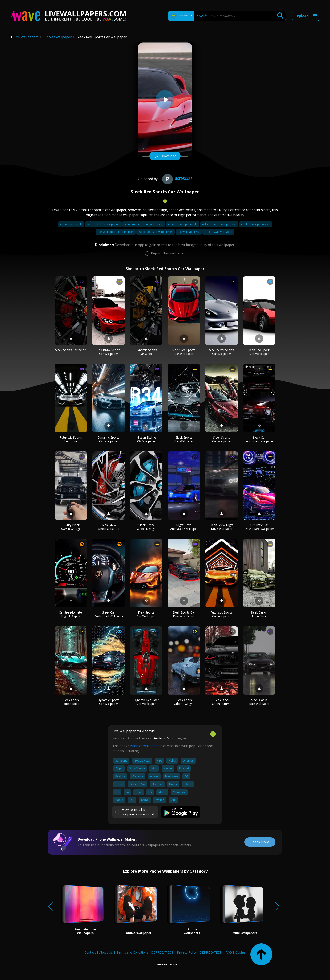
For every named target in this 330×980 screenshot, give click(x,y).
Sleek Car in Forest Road (71, 702)
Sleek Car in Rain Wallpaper (259, 702)
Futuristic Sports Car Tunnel (71, 439)
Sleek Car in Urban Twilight (184, 702)
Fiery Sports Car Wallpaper (146, 614)
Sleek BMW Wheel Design (146, 527)
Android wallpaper (144, 746)
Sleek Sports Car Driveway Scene (184, 614)
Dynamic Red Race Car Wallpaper (146, 702)
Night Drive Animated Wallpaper (184, 527)
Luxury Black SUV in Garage (71, 527)
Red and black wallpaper (103, 224)
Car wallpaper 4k (71, 224)
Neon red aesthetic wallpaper (144, 224)
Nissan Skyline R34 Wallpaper (146, 439)
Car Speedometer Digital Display (71, 614)
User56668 (177, 179)
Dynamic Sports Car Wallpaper (108, 439)
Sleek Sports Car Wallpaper (184, 439)
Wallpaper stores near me (156, 232)
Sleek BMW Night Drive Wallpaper (222, 527)
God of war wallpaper (218, 232)
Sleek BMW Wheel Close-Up (108, 527)
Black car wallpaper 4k (183, 224)
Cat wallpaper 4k (189, 232)
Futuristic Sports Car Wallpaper (222, 614)
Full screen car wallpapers (219, 224)
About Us (106, 952)
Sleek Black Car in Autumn (222, 702)
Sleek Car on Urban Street (259, 614)
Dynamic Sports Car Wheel (146, 352)
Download (165, 156)
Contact (90, 952)
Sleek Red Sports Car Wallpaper (184, 352)
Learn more (260, 842)
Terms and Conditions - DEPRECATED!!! (145, 952)
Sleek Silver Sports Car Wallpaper (222, 352)
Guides (240, 952)
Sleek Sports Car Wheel (71, 350)
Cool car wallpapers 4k (256, 224)
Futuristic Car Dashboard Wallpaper (259, 527)
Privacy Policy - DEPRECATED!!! (200, 952)
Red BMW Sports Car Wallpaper (108, 352)
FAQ (229, 952)
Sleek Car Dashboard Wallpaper (259, 439)
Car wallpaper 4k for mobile (116, 232)
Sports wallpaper (58, 37)
